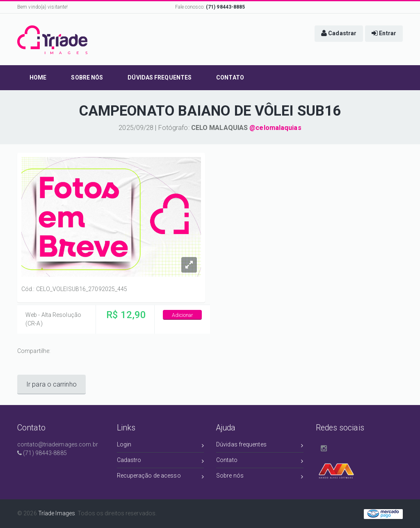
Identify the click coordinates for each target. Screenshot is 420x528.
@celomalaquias (275, 128)
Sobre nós (260, 477)
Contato (260, 461)
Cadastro (161, 461)
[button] (339, 34)
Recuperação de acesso (161, 477)
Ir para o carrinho (51, 384)
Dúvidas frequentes (260, 446)
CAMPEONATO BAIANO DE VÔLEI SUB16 (210, 111)
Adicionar (183, 315)
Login (161, 446)
